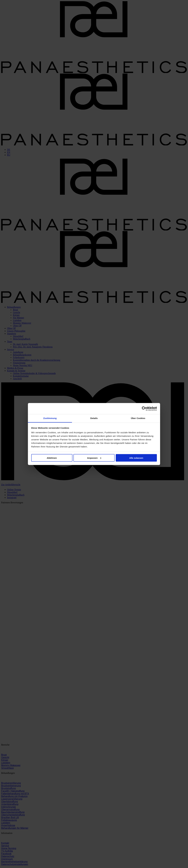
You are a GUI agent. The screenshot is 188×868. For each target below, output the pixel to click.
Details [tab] (94, 418)
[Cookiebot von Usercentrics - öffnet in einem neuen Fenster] (144, 409)
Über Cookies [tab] (138, 418)
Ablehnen (52, 458)
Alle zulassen (136, 458)
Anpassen (94, 458)
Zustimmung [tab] (50, 418)
